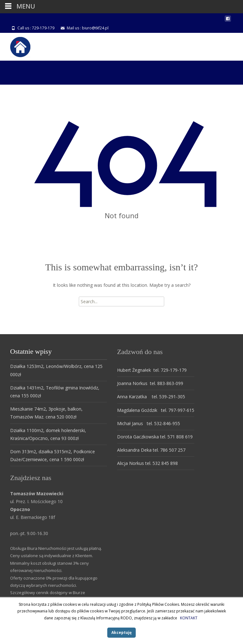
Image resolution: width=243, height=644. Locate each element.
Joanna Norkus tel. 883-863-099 (150, 383)
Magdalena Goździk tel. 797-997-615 (156, 410)
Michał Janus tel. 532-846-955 (149, 423)
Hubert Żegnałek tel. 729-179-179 (152, 370)
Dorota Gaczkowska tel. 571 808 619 (155, 437)
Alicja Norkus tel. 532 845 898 (147, 463)
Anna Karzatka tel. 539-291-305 (151, 397)
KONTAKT (189, 618)
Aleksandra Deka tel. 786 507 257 (151, 450)
